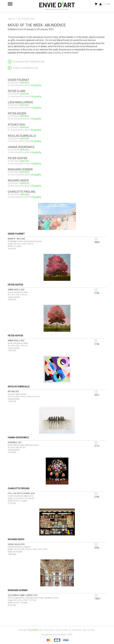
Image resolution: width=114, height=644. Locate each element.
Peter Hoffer (15, 285)
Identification (100, 4)
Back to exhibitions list (25, 68)
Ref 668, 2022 (13, 392)
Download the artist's (26, 85)
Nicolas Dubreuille (19, 387)
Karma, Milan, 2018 (16, 544)
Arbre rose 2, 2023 (16, 341)
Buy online (77, 630)
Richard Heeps (16, 539)
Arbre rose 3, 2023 (16, 290)
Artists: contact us (63, 630)
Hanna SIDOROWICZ (18, 437)
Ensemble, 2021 (15, 442)
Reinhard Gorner (18, 590)
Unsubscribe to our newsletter (54, 635)
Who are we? (49, 630)
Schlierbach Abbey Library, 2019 (23, 595)
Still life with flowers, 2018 (21, 493)
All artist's (20, 83)
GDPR (70, 635)
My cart (96, 4)
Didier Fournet (16, 234)
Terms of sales (88, 630)
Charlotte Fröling (19, 488)
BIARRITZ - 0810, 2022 (16, 239)
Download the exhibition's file (29, 62)
